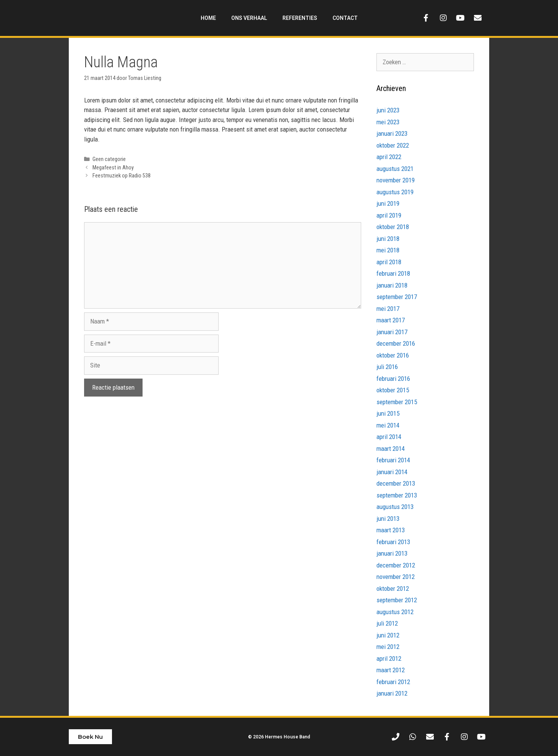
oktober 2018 (393, 227)
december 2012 (396, 565)
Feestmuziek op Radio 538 (122, 176)
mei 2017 (388, 309)
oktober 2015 (393, 390)
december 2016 (396, 343)
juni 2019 (388, 203)
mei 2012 (388, 647)
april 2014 (389, 437)
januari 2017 (392, 332)
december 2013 (396, 483)
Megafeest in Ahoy (113, 168)
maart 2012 (391, 670)
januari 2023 (392, 133)
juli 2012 (387, 623)
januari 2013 (392, 553)
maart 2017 (391, 320)
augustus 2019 (395, 192)
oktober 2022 (393, 145)
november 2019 (396, 180)
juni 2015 (388, 413)
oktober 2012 (393, 589)
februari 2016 (393, 379)
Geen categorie (109, 159)
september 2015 (397, 402)
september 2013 (397, 495)
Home (208, 18)
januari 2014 (392, 472)
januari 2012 (392, 693)
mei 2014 (388, 425)
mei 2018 (388, 250)
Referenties (300, 18)
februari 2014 (393, 460)
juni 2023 (388, 110)
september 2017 (397, 297)
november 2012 (396, 577)
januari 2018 (392, 285)
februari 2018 (393, 273)
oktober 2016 (393, 355)
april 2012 (389, 658)
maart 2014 (391, 449)
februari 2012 (393, 682)
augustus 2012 (395, 612)
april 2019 (389, 215)
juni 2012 (388, 635)
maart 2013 (391, 530)
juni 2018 (388, 239)
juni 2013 (388, 519)
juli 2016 (387, 367)
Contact (345, 18)
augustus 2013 (395, 507)
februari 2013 (393, 542)
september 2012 (397, 600)
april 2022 (389, 157)
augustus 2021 (395, 169)
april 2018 (389, 262)
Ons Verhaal (249, 18)
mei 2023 (388, 122)
